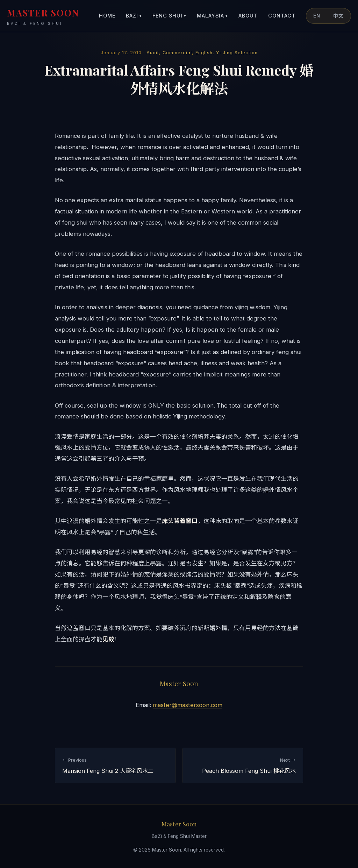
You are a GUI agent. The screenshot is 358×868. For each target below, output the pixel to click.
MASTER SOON (43, 17)
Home (107, 16)
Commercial (177, 53)
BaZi (134, 16)
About (248, 16)
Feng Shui (169, 16)
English (204, 53)
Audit (153, 53)
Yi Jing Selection (237, 53)
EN (317, 16)
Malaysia (212, 16)
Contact (282, 16)
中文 (338, 16)
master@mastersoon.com (188, 705)
